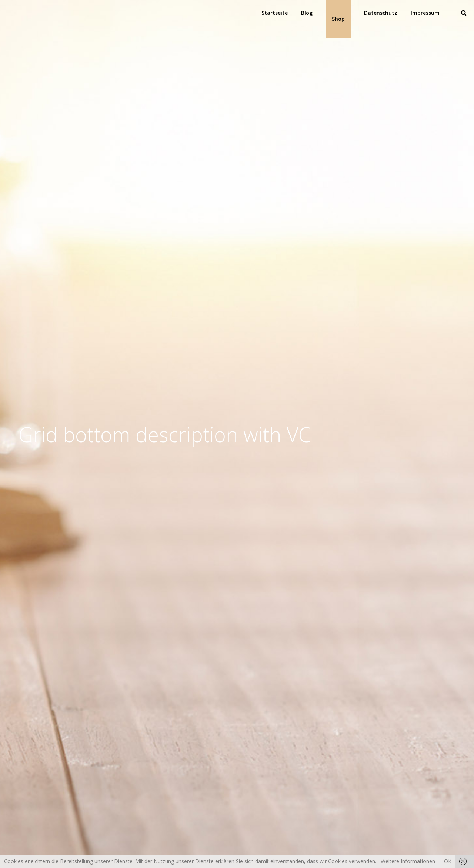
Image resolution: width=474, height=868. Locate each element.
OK (448, 861)
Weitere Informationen (408, 861)
